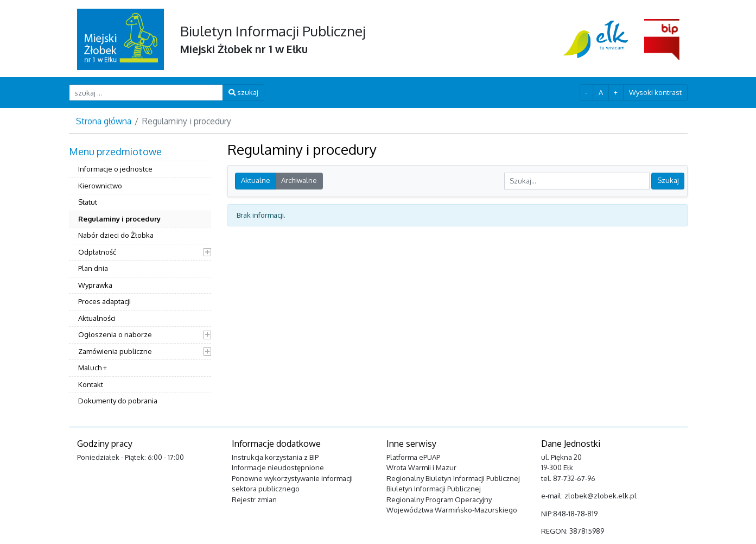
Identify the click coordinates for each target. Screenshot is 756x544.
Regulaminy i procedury (119, 219)
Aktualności (97, 318)
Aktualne (256, 180)
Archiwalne (299, 180)
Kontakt (91, 384)
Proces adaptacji (104, 301)
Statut (88, 202)
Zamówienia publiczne (115, 351)
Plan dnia (93, 268)
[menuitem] (140, 278)
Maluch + (93, 368)
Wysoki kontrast (655, 92)
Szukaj (668, 180)
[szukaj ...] (146, 93)
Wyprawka (95, 285)
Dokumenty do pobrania (118, 401)
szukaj (243, 92)
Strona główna (104, 121)
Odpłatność (97, 252)
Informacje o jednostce (115, 169)
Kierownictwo (100, 186)
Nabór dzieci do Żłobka (116, 235)
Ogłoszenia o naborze (115, 334)
